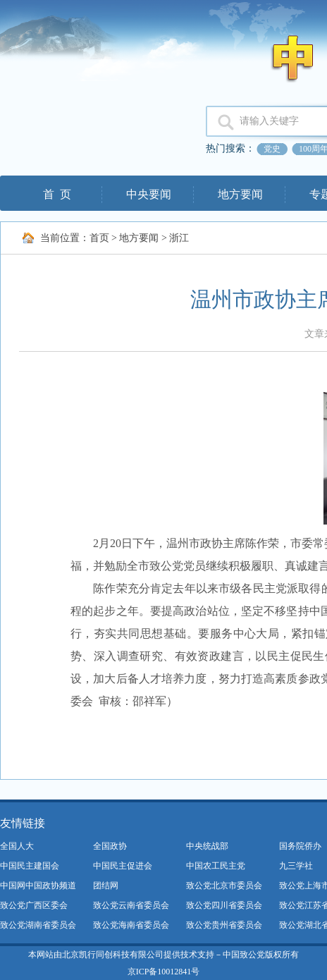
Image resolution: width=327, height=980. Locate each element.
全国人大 (17, 846)
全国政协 (110, 846)
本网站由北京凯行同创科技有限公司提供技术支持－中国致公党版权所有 (163, 955)
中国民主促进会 (123, 866)
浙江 (179, 238)
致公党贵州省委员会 (224, 925)
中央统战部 (207, 846)
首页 (99, 238)
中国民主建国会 (30, 866)
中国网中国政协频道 (38, 886)
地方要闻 (240, 194)
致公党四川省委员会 (224, 905)
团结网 (106, 886)
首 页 (57, 194)
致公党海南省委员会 (131, 925)
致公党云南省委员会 (131, 905)
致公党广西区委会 (34, 905)
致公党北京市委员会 (224, 886)
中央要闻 (149, 194)
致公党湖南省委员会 (38, 925)
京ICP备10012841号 (164, 972)
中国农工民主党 (216, 866)
